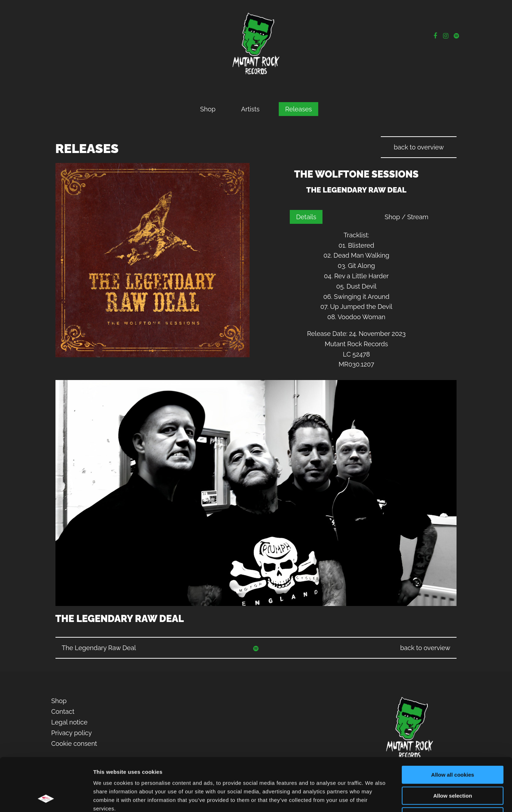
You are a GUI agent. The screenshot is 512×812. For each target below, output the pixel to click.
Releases (298, 109)
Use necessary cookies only (453, 767)
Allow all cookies (453, 725)
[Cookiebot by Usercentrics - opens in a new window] (46, 798)
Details (306, 217)
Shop (208, 109)
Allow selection (452, 746)
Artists (250, 109)
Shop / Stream (407, 217)
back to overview (419, 147)
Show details (373, 798)
